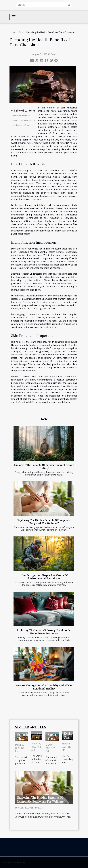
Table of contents (25, 111)
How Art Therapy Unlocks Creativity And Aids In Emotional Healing (44, 687)
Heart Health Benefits (21, 115)
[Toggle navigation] (14, 17)
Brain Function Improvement (24, 120)
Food (21, 32)
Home (13, 32)
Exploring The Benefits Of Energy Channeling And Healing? (44, 466)
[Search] (44, 5)
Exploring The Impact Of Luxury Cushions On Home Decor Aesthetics (44, 632)
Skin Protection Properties (23, 125)
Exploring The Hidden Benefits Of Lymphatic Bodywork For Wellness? (44, 522)
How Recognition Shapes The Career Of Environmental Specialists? (44, 577)
